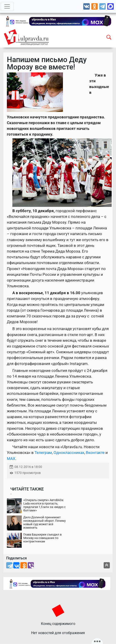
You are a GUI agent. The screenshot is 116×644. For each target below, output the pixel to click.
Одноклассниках (69, 453)
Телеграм (43, 453)
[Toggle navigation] (7, 6)
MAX (11, 459)
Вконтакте (95, 453)
